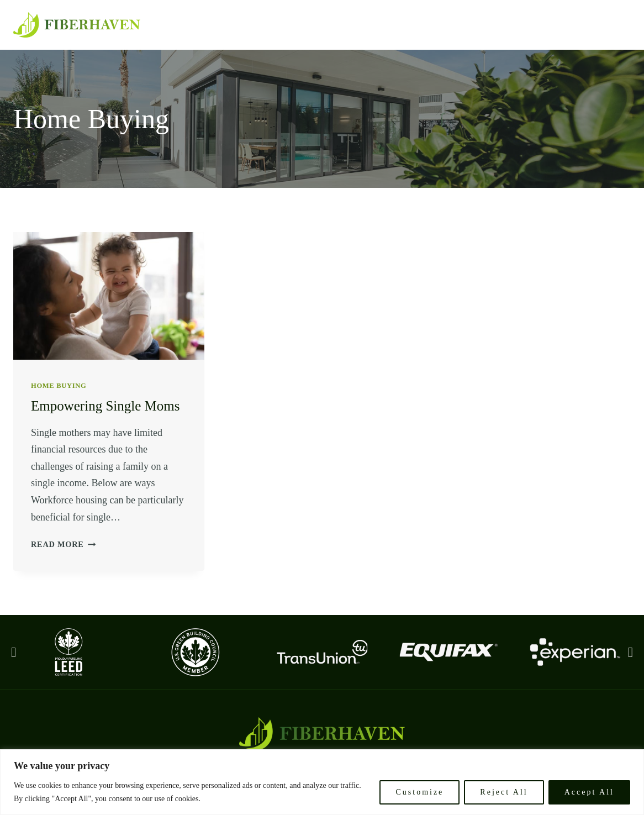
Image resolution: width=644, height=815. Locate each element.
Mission (429, 25)
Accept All (589, 792)
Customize (419, 792)
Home (384, 25)
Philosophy (489, 25)
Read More (63, 544)
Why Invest (558, 25)
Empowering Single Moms (105, 406)
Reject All (504, 792)
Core (612, 25)
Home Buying (59, 386)
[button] (14, 652)
